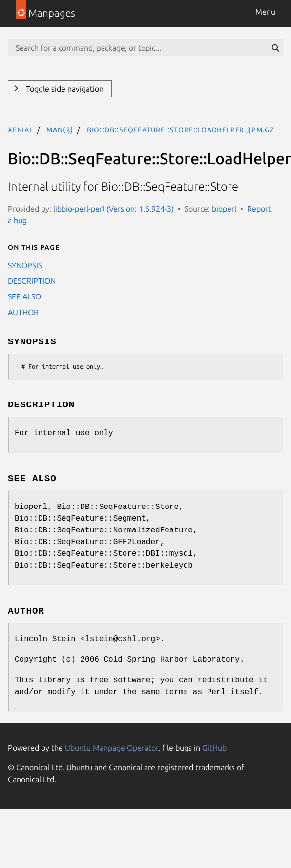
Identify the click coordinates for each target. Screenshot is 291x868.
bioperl (224, 209)
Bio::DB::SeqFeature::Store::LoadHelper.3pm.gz (181, 129)
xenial (21, 129)
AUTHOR (23, 312)
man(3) (60, 129)
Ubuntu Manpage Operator (112, 748)
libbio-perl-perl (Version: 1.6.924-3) (114, 209)
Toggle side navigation (64, 89)
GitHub (214, 748)
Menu (265, 12)
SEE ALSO (24, 296)
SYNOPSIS (25, 265)
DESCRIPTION (32, 281)
